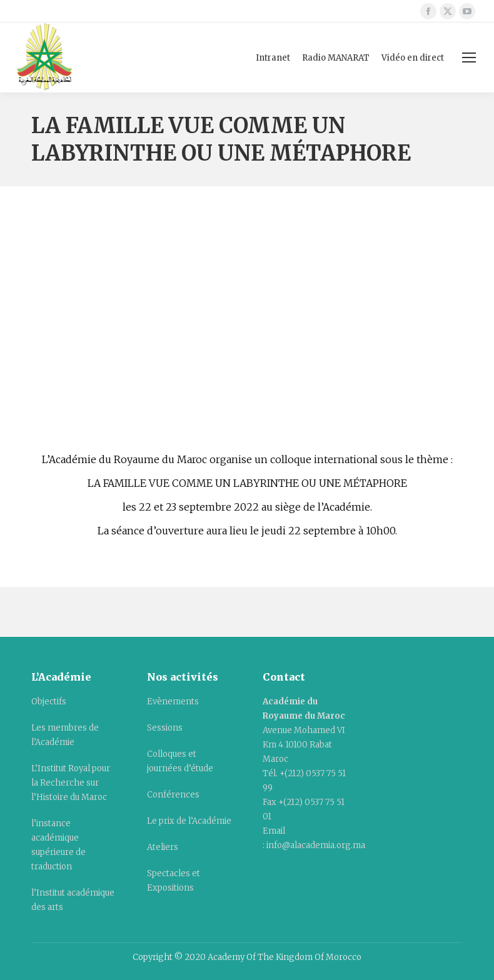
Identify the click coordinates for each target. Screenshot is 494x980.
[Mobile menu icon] (469, 57)
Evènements (173, 702)
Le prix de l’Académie (189, 821)
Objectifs (49, 702)
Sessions (165, 728)
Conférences (173, 795)
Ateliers (163, 847)
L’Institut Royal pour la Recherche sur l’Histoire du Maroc (71, 783)
